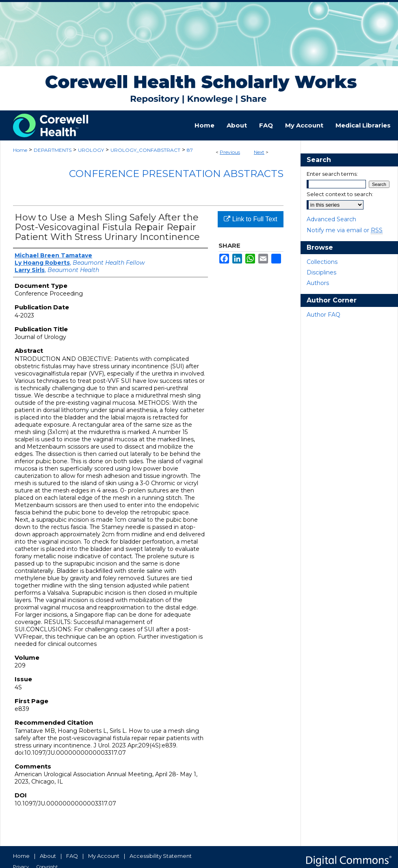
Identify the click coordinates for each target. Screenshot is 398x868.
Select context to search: (340, 194)
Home (20, 150)
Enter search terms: (332, 174)
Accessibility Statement (161, 856)
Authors (318, 283)
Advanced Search (331, 219)
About (48, 856)
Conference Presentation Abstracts (176, 174)
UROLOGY (91, 150)
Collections (322, 262)
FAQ (72, 856)
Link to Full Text (250, 219)
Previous (230, 152)
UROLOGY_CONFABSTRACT (145, 150)
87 (190, 150)
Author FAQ (323, 315)
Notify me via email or (345, 230)
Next (259, 152)
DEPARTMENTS (53, 150)
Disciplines (321, 272)
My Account (104, 856)
